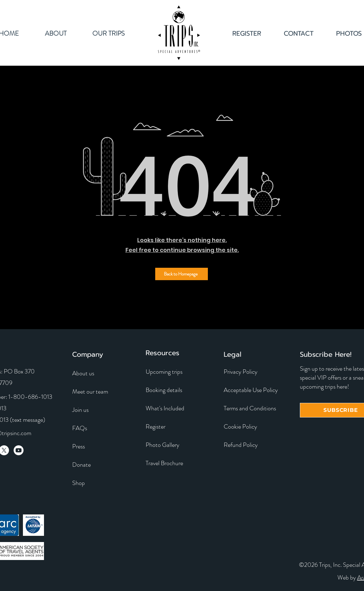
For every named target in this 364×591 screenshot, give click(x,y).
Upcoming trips (164, 372)
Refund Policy (241, 445)
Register (156, 427)
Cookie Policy (240, 427)
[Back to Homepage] (182, 274)
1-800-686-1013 (30, 397)
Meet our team (90, 392)
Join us (80, 410)
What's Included (165, 408)
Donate (81, 465)
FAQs (80, 428)
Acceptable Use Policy (251, 390)
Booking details (164, 390)
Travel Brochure (164, 463)
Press (79, 446)
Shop (79, 483)
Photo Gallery (162, 445)
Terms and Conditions (250, 408)
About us (83, 373)
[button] (109, 33)
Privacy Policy (241, 372)
